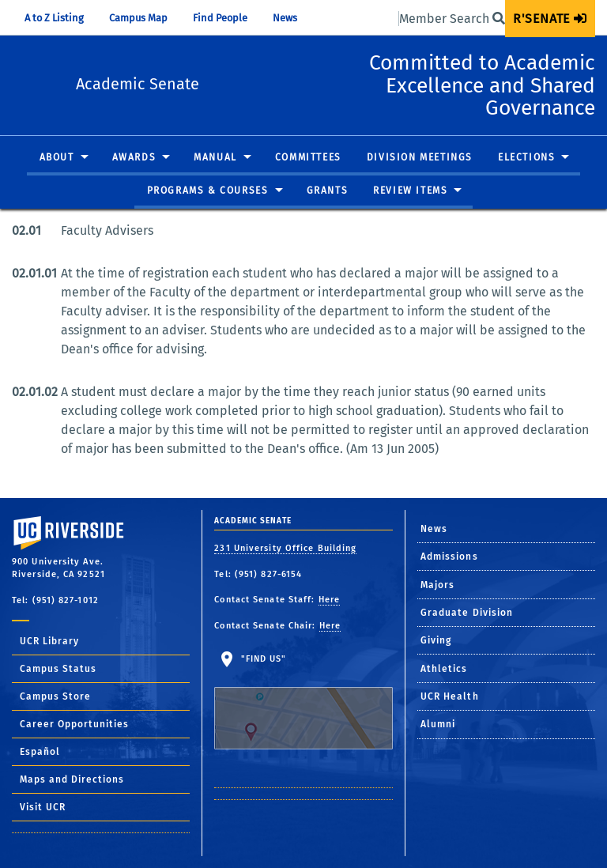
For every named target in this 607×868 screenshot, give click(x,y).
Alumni (438, 724)
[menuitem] (550, 19)
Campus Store (55, 696)
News (285, 18)
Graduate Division (467, 613)
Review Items (410, 213)
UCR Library (49, 641)
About (57, 181)
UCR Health (450, 696)
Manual (215, 181)
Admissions (449, 557)
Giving (436, 640)
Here (329, 600)
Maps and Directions (72, 779)
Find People (220, 18)
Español (40, 752)
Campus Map (138, 18)
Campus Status (58, 669)
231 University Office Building (285, 548)
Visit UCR (43, 807)
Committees (308, 181)
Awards (134, 181)
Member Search (452, 19)
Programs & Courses (208, 213)
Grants (328, 213)
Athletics (444, 669)
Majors (438, 585)
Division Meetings (420, 181)
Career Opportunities (74, 724)
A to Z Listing (54, 18)
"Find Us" (303, 702)
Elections (526, 181)
